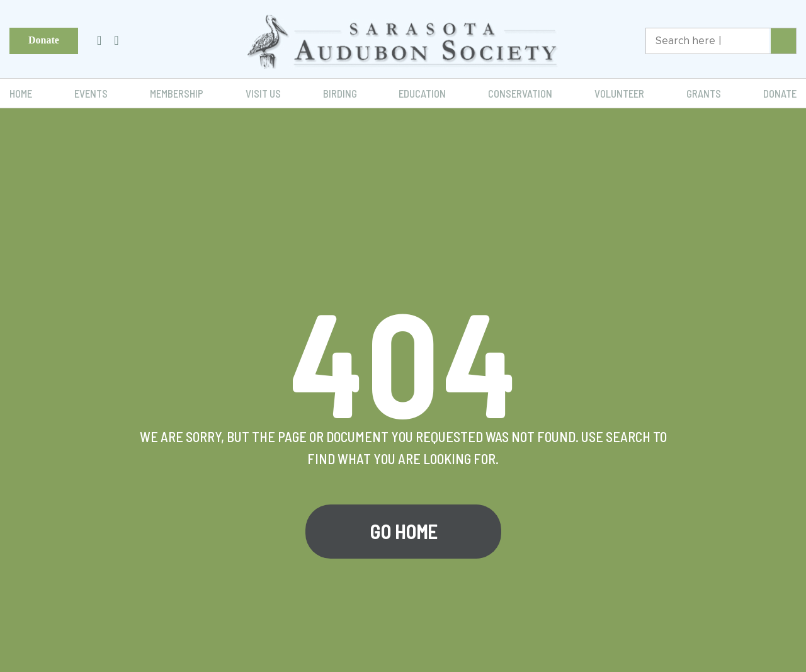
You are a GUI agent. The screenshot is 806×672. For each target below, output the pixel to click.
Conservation (520, 93)
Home (21, 93)
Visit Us (263, 93)
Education (422, 93)
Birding (340, 93)
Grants (704, 93)
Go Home (403, 532)
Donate (44, 40)
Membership (177, 93)
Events (91, 93)
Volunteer (619, 93)
